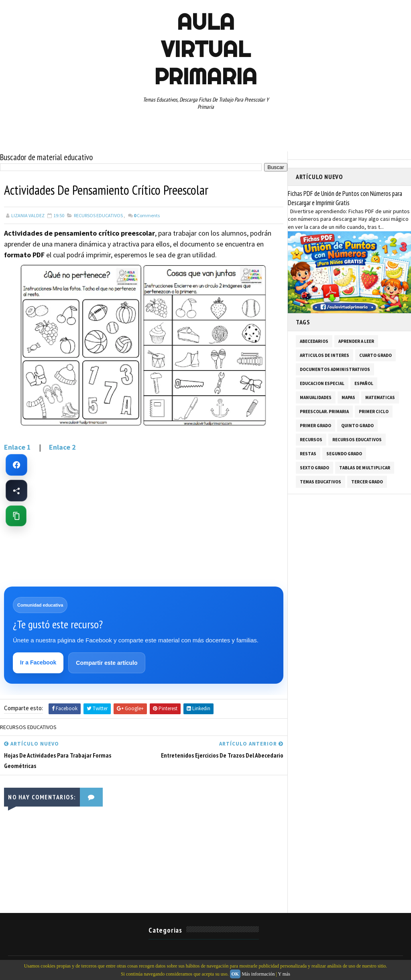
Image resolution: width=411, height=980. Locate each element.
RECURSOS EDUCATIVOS (98, 215)
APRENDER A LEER (356, 341)
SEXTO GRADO (314, 468)
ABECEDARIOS (314, 341)
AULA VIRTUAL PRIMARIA (205, 49)
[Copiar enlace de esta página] (16, 516)
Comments (147, 215)
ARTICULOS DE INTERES (325, 355)
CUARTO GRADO (375, 355)
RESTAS (308, 454)
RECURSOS (311, 440)
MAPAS (348, 397)
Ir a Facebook (38, 662)
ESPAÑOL (364, 383)
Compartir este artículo (107, 663)
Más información (258, 974)
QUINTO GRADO (357, 426)
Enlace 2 (62, 447)
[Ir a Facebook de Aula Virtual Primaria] (16, 465)
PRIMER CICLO (374, 412)
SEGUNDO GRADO (344, 454)
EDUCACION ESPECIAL (322, 383)
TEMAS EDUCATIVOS (320, 482)
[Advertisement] (144, 519)
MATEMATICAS (380, 397)
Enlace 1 (18, 447)
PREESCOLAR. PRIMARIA (324, 412)
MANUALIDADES (316, 397)
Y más (284, 974)
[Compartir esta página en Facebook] (16, 491)
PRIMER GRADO (315, 426)
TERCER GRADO (367, 482)
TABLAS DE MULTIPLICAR (365, 468)
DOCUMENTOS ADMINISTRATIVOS (335, 369)
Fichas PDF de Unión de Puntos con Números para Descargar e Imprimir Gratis (345, 198)
